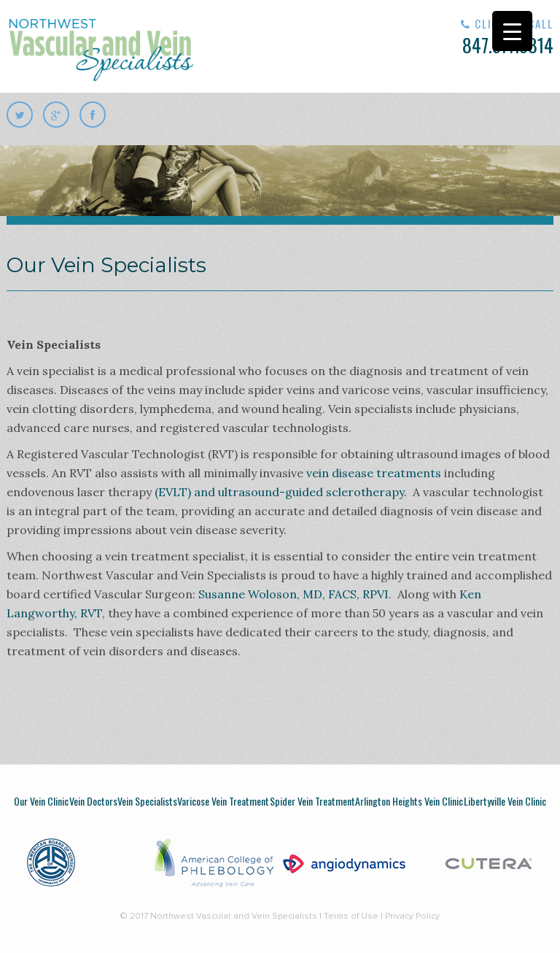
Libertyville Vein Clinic (505, 801)
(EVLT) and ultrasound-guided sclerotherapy (279, 492)
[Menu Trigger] (512, 31)
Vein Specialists (147, 801)
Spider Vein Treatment (312, 801)
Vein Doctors (93, 801)
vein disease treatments (374, 473)
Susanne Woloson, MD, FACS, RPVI (293, 594)
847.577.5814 (462, 38)
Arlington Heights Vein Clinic (409, 801)
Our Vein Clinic (41, 801)
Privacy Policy (412, 917)
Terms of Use (351, 917)
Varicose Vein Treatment (223, 801)
